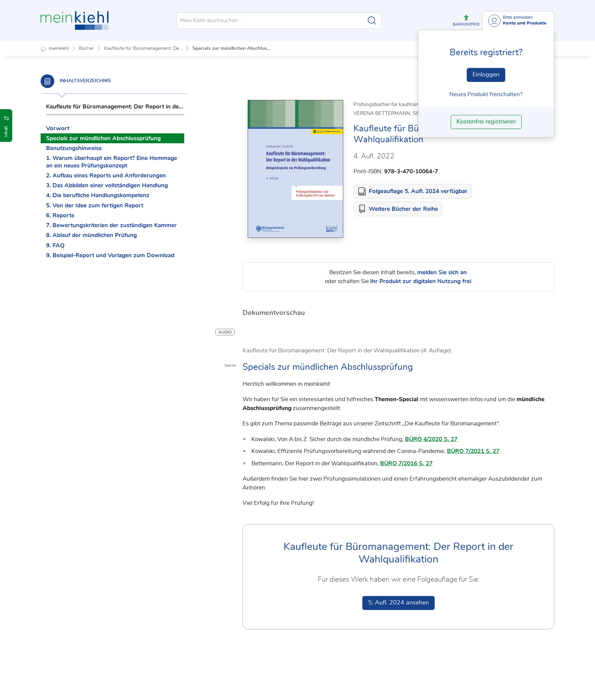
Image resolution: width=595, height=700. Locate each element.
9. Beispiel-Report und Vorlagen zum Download (110, 255)
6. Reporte (60, 215)
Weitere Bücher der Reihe (403, 209)
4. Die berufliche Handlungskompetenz (98, 195)
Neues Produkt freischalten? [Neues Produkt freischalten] (486, 94)
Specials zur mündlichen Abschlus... (231, 48)
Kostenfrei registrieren (486, 122)
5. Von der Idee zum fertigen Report (95, 206)
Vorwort (58, 128)
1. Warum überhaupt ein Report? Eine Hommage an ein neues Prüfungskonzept (112, 162)
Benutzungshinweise (74, 148)
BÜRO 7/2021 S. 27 (473, 451)
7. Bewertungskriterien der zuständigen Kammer (111, 225)
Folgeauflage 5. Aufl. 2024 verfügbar (418, 192)
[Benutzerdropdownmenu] (518, 21)
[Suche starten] (372, 20)
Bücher (86, 48)
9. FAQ (55, 245)
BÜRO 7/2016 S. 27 (406, 464)
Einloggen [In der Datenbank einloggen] (486, 75)
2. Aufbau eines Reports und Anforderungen (106, 176)
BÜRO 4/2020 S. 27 (431, 440)
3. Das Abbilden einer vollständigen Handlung (107, 185)
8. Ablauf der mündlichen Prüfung (91, 235)
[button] (466, 20)
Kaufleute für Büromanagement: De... (143, 48)
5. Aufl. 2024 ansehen (398, 603)
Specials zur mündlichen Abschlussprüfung (103, 138)
